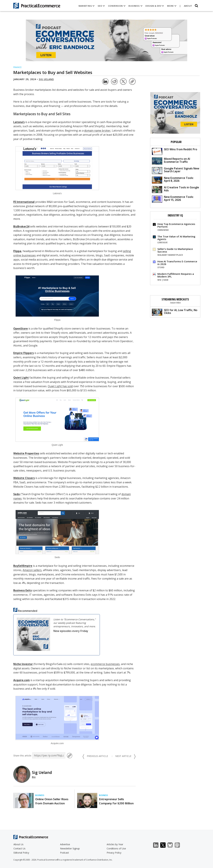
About (188, 6)
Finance (17, 67)
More (172, 6)
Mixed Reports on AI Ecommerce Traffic (171, 161)
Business (135, 6)
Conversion (117, 6)
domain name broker (97, 131)
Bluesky (172, 845)
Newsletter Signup (70, 848)
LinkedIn (158, 845)
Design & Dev (155, 6)
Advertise (65, 844)
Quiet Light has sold (60, 386)
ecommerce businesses (105, 664)
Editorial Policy (21, 853)
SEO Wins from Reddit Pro (175, 151)
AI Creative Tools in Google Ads (175, 189)
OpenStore (21, 329)
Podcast (64, 853)
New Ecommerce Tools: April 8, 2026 (173, 180)
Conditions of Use (116, 848)
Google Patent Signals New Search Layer (176, 170)
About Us (18, 844)
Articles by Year (115, 844)
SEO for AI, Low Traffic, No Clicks (175, 312)
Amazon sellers (32, 570)
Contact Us (19, 848)
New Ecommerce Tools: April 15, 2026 (173, 199)
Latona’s (19, 122)
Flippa (17, 251)
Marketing (87, 6)
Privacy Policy (114, 853)
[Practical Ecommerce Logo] (37, 6)
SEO (101, 6)
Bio (34, 777)
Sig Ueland (46, 79)
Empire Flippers (24, 353)
